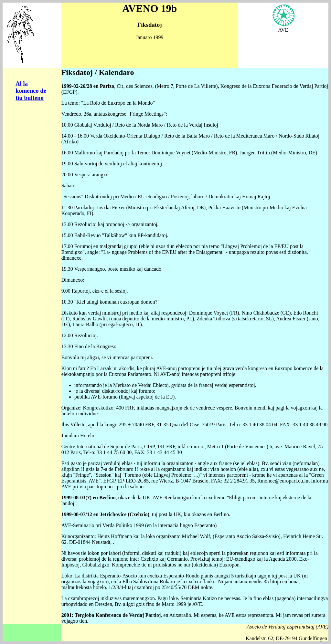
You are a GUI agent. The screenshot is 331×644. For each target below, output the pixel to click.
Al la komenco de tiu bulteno (31, 91)
